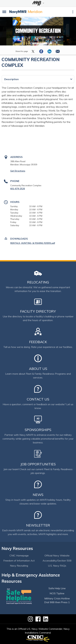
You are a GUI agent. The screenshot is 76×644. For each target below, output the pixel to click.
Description (11, 79)
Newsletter (38, 525)
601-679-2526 (18, 189)
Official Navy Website (57, 555)
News (38, 495)
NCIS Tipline (57, 593)
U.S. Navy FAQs (57, 566)
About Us (38, 369)
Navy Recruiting (19, 566)
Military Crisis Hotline (57, 598)
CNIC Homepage (19, 555)
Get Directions (18, 171)
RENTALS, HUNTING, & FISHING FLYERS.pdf (33, 243)
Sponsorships (38, 430)
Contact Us (38, 399)
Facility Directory (38, 311)
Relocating (38, 282)
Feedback (38, 342)
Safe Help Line (57, 588)
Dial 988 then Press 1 (57, 602)
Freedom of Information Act (19, 561)
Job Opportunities (38, 464)
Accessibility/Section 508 (57, 561)
